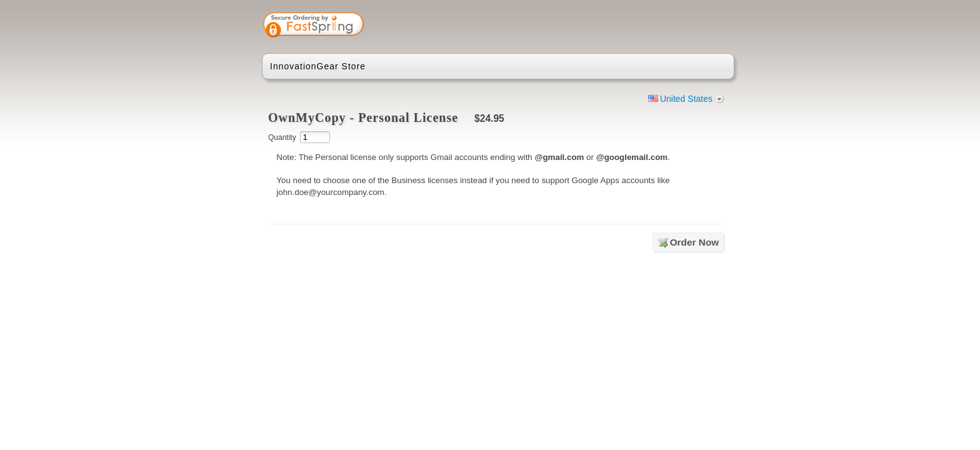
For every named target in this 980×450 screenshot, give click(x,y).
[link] (676, 26)
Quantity (282, 137)
